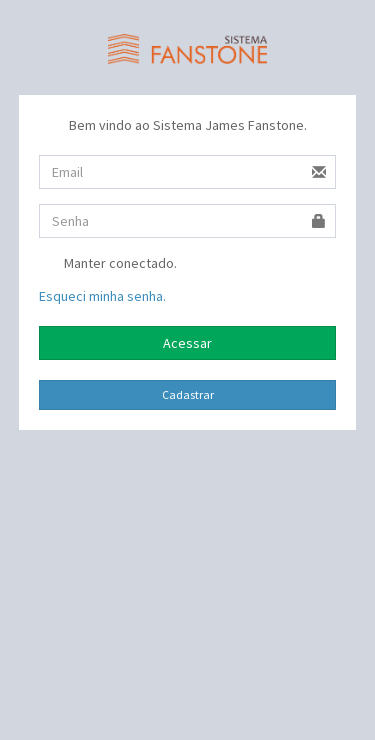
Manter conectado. (108, 265)
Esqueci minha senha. (102, 296)
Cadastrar (188, 394)
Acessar (187, 343)
